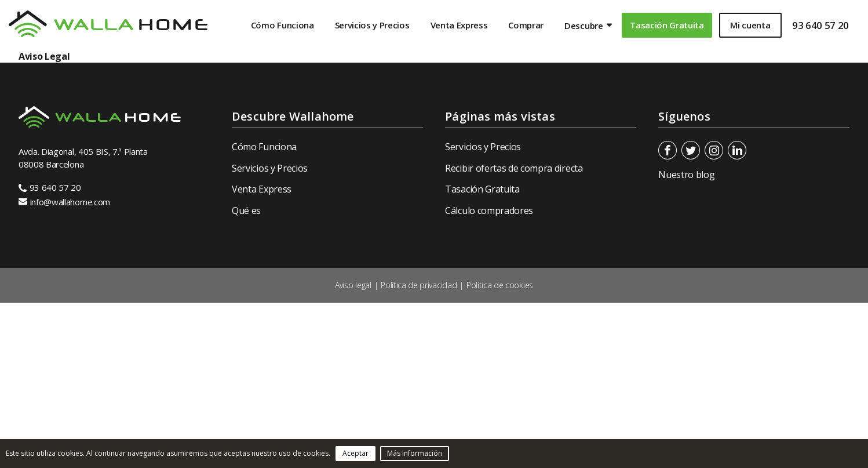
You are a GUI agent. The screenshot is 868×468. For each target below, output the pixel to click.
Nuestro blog (686, 175)
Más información (415, 453)
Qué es (246, 211)
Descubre (583, 26)
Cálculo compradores (489, 211)
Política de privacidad (419, 285)
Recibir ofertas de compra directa (514, 168)
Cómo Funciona (282, 25)
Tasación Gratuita (667, 25)
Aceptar (355, 453)
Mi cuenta (750, 25)
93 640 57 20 (820, 25)
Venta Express (459, 25)
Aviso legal (353, 285)
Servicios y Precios (372, 25)
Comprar (526, 25)
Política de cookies (500, 285)
